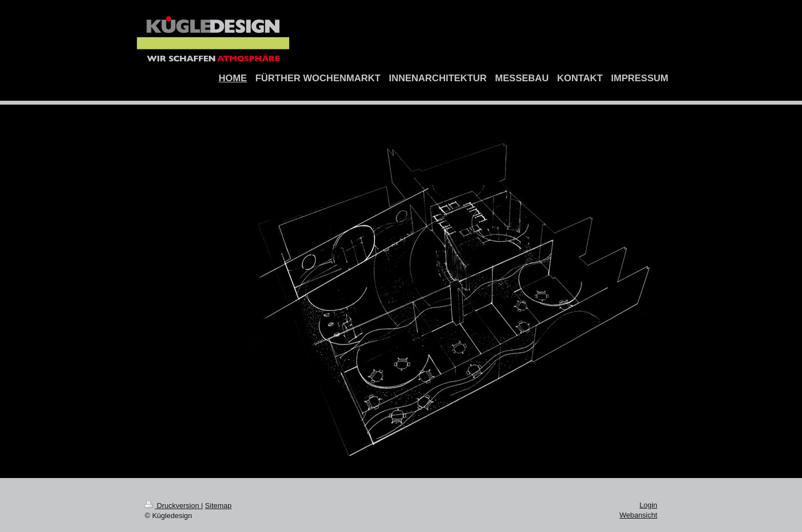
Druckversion (173, 506)
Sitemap (218, 506)
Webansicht (638, 515)
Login (648, 505)
